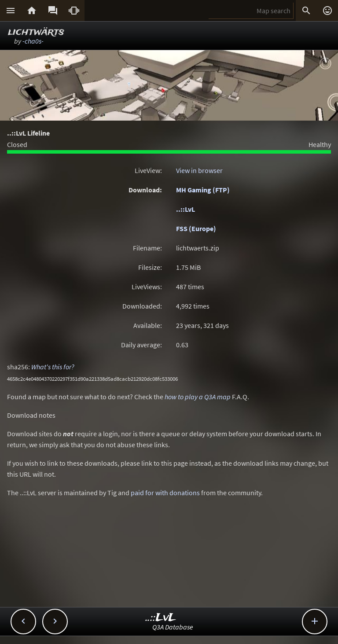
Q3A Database (173, 627)
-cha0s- (33, 41)
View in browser (199, 170)
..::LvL (186, 209)
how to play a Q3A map (198, 397)
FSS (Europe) (196, 228)
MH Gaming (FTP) (203, 190)
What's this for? (53, 367)
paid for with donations (165, 493)
